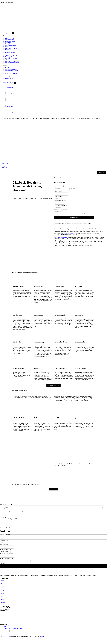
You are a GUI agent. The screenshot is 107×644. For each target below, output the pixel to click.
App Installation (60, 368)
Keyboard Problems (61, 342)
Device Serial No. (61, 205)
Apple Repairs (5, 587)
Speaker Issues (18, 315)
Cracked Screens (18, 287)
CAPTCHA (57, 215)
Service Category (61, 201)
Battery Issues (38, 287)
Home (3, 581)
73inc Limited (7, 636)
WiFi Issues (79, 287)
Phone (58, 196)
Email (58, 192)
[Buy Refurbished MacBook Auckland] (4, 165)
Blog (3, 593)
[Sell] (4, 166)
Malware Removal (19, 368)
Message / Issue (61, 210)
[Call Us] (102, 172)
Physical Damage (39, 342)
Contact (3, 603)
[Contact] (5, 168)
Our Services (5, 584)
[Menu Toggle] (1, 31)
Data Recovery (80, 315)
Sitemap (43, 636)
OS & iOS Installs (81, 368)
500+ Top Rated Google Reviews (8, 505)
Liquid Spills (17, 342)
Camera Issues (38, 315)
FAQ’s (3, 590)
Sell (2, 596)
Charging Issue (59, 287)
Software (37, 368)
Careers (3, 599)
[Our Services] (5, 163)
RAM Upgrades (80, 342)
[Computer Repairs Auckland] (9, 83)
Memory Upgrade (60, 315)
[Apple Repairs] (8, 33)
